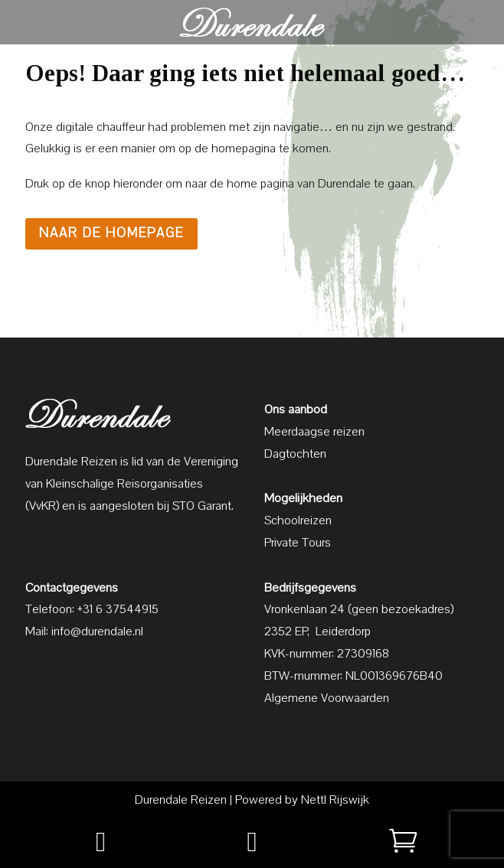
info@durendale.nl (97, 631)
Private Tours (298, 543)
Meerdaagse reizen (314, 432)
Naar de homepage (111, 233)
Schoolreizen (298, 520)
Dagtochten (295, 454)
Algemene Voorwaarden (327, 698)
